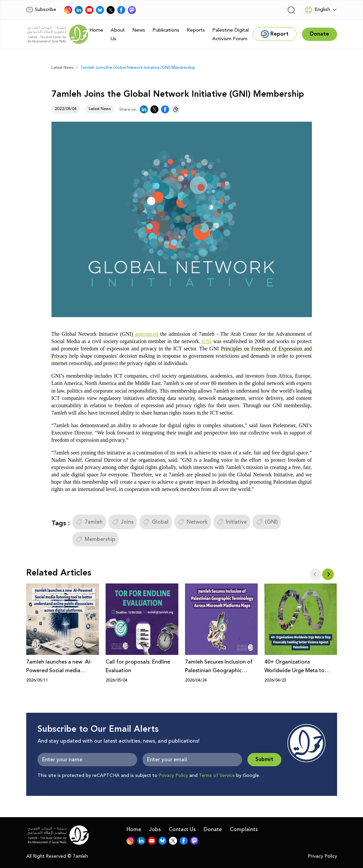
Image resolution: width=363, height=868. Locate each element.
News (139, 30)
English (317, 10)
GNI (206, 341)
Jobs (155, 829)
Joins (123, 522)
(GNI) (267, 522)
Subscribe (41, 10)
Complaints (244, 829)
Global (156, 522)
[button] (328, 574)
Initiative (232, 522)
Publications (166, 30)
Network (193, 522)
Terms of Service (217, 776)
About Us (118, 34)
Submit (264, 759)
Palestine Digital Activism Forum (230, 34)
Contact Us (182, 829)
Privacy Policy (173, 776)
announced (146, 334)
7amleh (89, 522)
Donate (213, 829)
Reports (196, 30)
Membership (95, 539)
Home (96, 30)
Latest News (62, 68)
